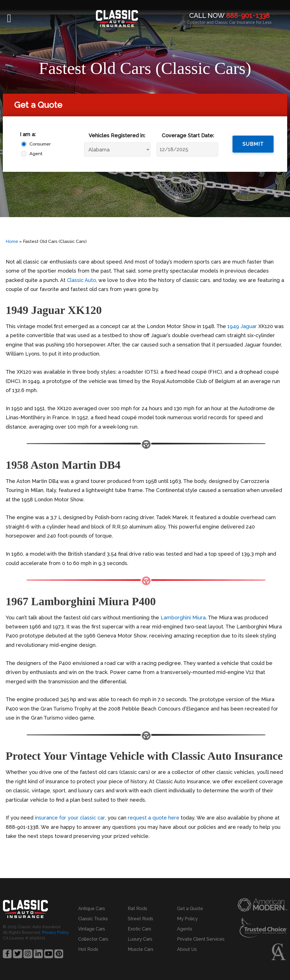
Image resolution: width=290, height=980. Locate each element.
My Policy (187, 919)
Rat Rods (137, 909)
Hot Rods (88, 949)
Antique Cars (92, 909)
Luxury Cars (140, 939)
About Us (187, 949)
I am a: (28, 134)
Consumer (39, 144)
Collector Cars (93, 939)
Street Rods (140, 919)
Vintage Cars (92, 929)
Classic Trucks (93, 919)
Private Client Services (201, 939)
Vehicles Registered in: (117, 135)
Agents (185, 929)
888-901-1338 (248, 15)
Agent (36, 154)
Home (12, 241)
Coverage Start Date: (188, 135)
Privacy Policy (55, 932)
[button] (9, 18)
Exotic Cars (139, 929)
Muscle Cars (141, 949)
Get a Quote (190, 909)
